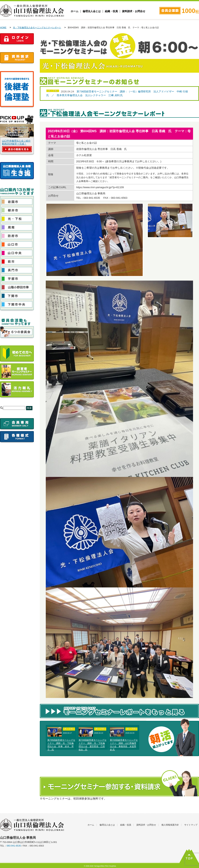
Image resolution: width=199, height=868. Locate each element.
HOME (3, 27)
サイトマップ (191, 825)
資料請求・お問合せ (134, 11)
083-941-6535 (14, 846)
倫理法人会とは (92, 11)
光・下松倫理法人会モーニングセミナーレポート (37, 27)
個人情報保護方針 (170, 825)
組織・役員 (111, 11)
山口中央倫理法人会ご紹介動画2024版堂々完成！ (16, 142)
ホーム (75, 11)
